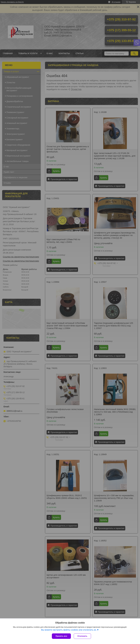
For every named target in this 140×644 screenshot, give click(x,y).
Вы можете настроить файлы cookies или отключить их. (69, 630)
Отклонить (82, 636)
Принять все (61, 636)
